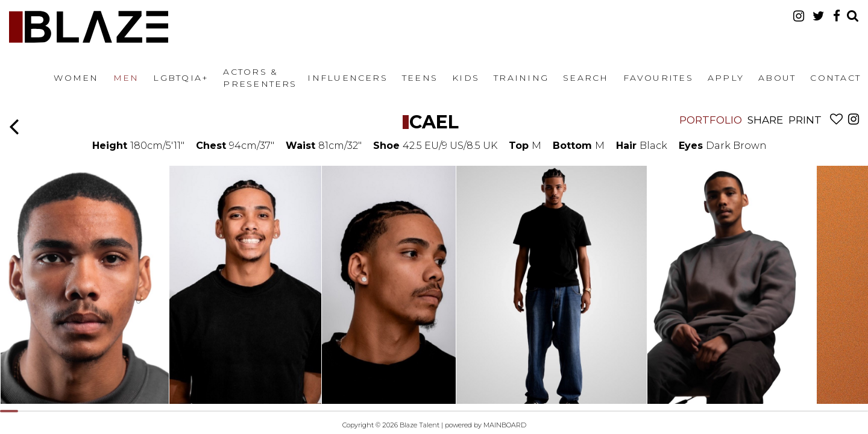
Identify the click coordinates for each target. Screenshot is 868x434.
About (777, 78)
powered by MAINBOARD (486, 425)
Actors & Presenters (260, 78)
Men (126, 78)
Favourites (658, 78)
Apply (726, 78)
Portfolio (711, 120)
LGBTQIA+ (181, 78)
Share (765, 120)
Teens (420, 78)
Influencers (348, 78)
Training (521, 78)
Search (586, 78)
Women (76, 78)
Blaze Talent (89, 27)
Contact (835, 78)
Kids (466, 78)
